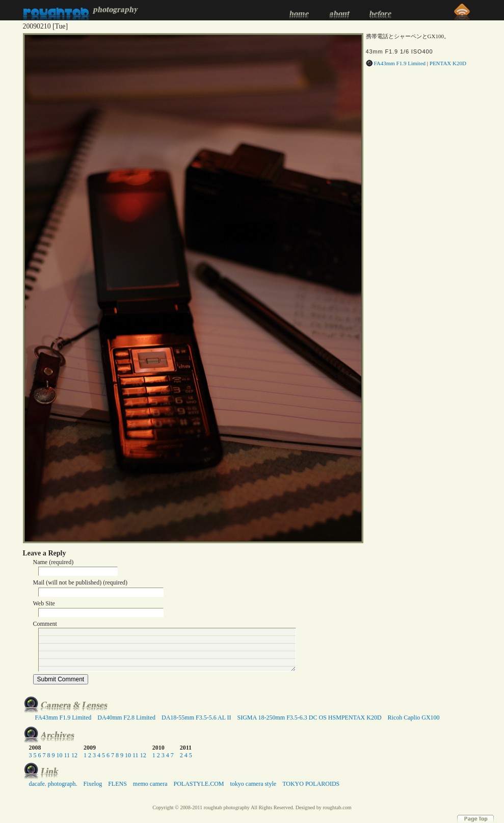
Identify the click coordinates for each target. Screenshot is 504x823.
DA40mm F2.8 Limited (126, 718)
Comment (45, 624)
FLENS (117, 784)
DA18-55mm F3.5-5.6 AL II (196, 718)
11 (67, 755)
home (298, 10)
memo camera (150, 784)
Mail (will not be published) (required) (81, 582)
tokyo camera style (253, 784)
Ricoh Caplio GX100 (414, 718)
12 (74, 755)
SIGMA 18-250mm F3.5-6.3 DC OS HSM (289, 718)
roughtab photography (81, 10)
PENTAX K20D (448, 63)
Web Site (44, 603)
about (339, 10)
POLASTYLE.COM (198, 784)
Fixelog (92, 784)
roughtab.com (337, 807)
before (380, 10)
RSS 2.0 (461, 10)
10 (60, 755)
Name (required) (54, 562)
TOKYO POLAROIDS (311, 784)
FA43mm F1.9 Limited (400, 63)
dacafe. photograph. (53, 784)
